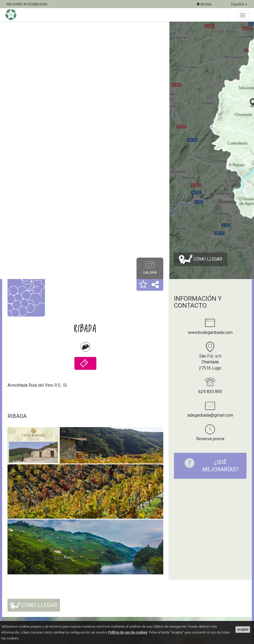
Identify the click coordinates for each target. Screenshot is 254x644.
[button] (143, 285)
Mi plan (204, 4)
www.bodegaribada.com (210, 332)
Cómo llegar (200, 259)
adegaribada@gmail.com (210, 415)
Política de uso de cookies (128, 632)
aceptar (243, 630)
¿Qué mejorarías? (209, 466)
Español (239, 4)
